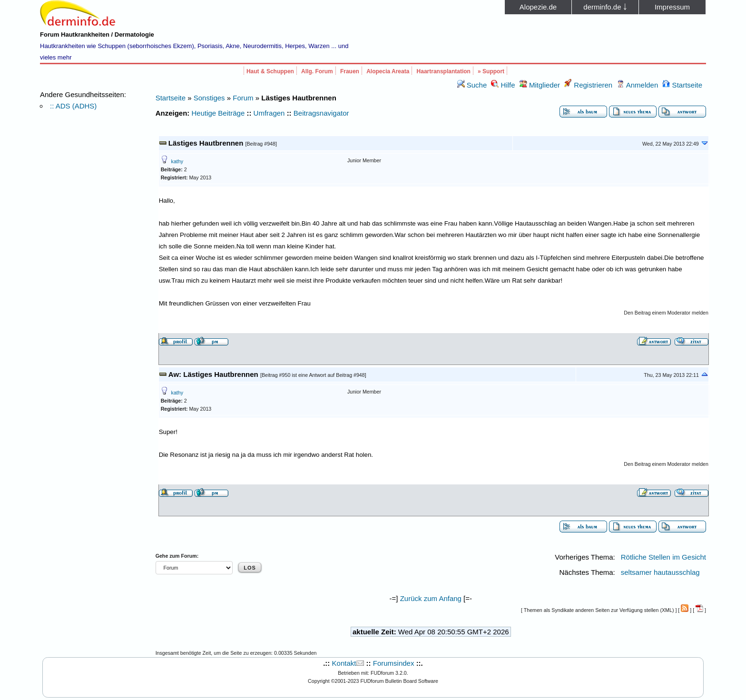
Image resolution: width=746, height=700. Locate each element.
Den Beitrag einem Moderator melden (666, 313)
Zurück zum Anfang (431, 598)
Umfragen (269, 113)
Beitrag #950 (276, 375)
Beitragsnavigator (321, 113)
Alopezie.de (538, 7)
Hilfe (503, 85)
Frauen (350, 71)
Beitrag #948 (261, 144)
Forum (243, 98)
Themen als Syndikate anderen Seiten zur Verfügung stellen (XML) (599, 610)
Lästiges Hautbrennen (206, 143)
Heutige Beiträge (218, 113)
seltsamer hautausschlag (660, 572)
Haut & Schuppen (270, 71)
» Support (491, 71)
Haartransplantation (444, 71)
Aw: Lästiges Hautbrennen (213, 374)
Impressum (672, 7)
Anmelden (637, 85)
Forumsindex (394, 663)
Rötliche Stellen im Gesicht (663, 557)
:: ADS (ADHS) (73, 106)
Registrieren (588, 85)
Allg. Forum (317, 71)
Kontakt (344, 663)
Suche (472, 85)
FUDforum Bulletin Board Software (399, 681)
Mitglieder (540, 85)
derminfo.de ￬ (605, 7)
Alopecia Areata (388, 71)
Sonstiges (209, 98)
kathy (177, 161)
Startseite (682, 85)
